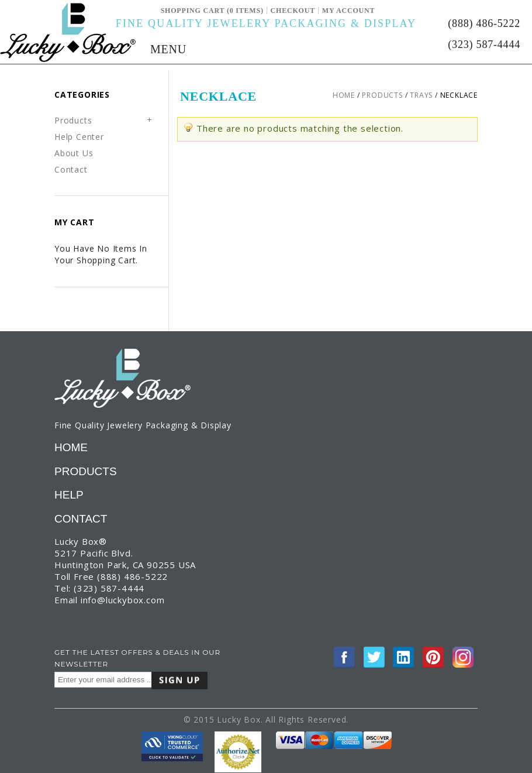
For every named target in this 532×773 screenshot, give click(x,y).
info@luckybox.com (123, 600)
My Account (349, 11)
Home (344, 95)
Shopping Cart (194, 11)
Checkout (293, 11)
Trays (421, 95)
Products (382, 95)
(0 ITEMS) (245, 11)
